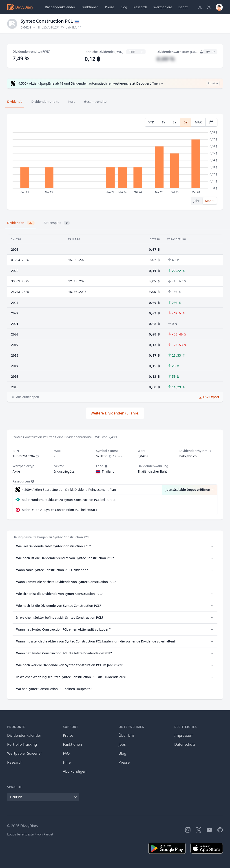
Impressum (184, 735)
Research (15, 762)
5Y (186, 122)
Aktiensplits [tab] (57, 223)
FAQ (66, 753)
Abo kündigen (75, 771)
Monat (210, 201)
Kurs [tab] (72, 102)
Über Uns (127, 735)
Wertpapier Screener (25, 753)
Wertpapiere (163, 7)
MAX (198, 122)
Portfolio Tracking (22, 744)
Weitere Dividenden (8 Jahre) (115, 413)
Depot (183, 7)
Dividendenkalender (60, 7)
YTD (151, 122)
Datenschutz (185, 744)
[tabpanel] (115, 162)
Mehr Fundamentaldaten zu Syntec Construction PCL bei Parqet (69, 500)
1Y (164, 122)
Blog (122, 753)
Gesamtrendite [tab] (95, 102)
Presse (124, 762)
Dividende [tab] (15, 102)
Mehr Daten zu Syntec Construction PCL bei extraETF (60, 510)
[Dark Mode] (209, 7)
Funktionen (90, 7)
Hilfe (67, 762)
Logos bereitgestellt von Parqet (30, 834)
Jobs (122, 744)
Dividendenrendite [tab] (45, 102)
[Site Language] (200, 7)
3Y (175, 122)
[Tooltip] (106, 466)
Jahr (197, 201)
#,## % (166, 59)
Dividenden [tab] (21, 223)
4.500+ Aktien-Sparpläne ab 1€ (69, 490)
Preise (109, 7)
